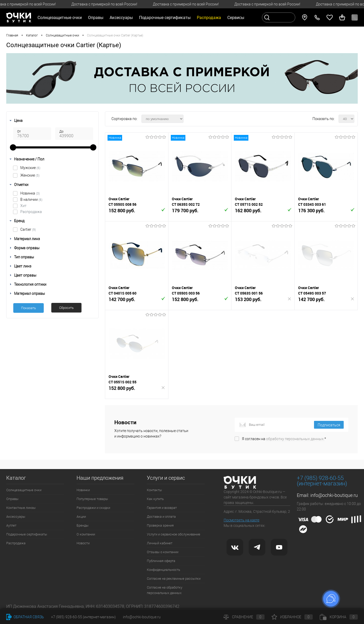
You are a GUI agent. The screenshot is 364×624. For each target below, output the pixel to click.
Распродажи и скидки (93, 508)
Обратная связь (25, 617)
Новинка (30, 193)
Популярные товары (92, 499)
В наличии (31, 199)
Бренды (83, 525)
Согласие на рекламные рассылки (174, 579)
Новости (83, 543)
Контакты (154, 490)
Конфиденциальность (164, 570)
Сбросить (66, 308)
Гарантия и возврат (162, 508)
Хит (23, 206)
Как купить (155, 499)
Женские (30, 175)
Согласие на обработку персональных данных (165, 590)
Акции (81, 517)
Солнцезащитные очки (24, 490)
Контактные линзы (21, 508)
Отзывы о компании (163, 552)
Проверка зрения (160, 525)
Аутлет (11, 525)
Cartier (28, 229)
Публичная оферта (161, 561)
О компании (86, 534)
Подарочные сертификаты (165, 18)
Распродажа (31, 212)
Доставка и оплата (161, 517)
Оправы (12, 499)
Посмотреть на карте (241, 520)
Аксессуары (16, 517)
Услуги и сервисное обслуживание (174, 534)
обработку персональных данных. (295, 439)
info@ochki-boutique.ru (334, 495)
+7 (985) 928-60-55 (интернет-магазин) (83, 617)
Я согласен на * (284, 439)
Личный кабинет (160, 543)
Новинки (83, 490)
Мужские (30, 168)
